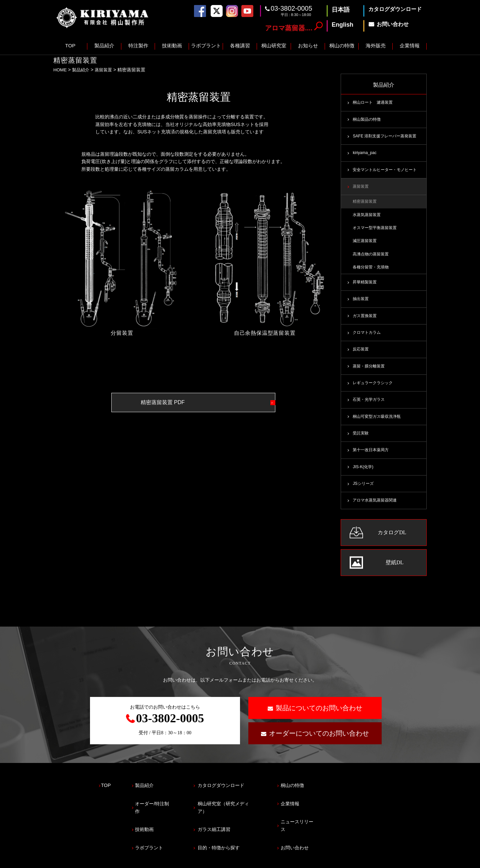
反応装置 (361, 354)
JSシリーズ (364, 491)
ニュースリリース (327, 820)
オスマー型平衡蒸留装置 (376, 230)
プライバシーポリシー (77, 860)
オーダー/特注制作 (163, 805)
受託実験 (361, 439)
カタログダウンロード (238, 791)
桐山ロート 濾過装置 (374, 103)
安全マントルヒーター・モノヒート (387, 171)
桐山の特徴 (342, 46)
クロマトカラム (368, 337)
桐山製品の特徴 (368, 120)
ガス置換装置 (366, 320)
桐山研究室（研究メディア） (245, 805)
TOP (70, 46)
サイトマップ (128, 860)
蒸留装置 (106, 70)
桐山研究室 (274, 46)
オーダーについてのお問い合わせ (319, 741)
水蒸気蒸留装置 (368, 217)
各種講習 (240, 46)
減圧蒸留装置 (366, 244)
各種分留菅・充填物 (372, 270)
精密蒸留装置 (366, 203)
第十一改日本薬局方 (372, 456)
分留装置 (122, 332)
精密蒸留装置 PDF (179, 402)
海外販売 (376, 46)
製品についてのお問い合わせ (319, 715)
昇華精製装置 (366, 286)
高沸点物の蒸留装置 (372, 257)
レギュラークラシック (374, 388)
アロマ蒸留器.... (289, 28)
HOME (60, 70)
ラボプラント (206, 46)
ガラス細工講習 (230, 820)
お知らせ (308, 46)
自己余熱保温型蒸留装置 (265, 333)
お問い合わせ (322, 835)
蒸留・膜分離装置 (370, 371)
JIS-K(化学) (363, 474)
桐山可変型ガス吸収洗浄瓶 (379, 422)
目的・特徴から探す (235, 835)
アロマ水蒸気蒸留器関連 (376, 508)
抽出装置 (361, 303)
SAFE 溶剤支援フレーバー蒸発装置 (387, 137)
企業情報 (410, 46)
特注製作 (138, 46)
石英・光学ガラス (370, 405)
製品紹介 (104, 46)
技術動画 (172, 46)
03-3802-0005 (291, 8)
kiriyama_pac (365, 154)
